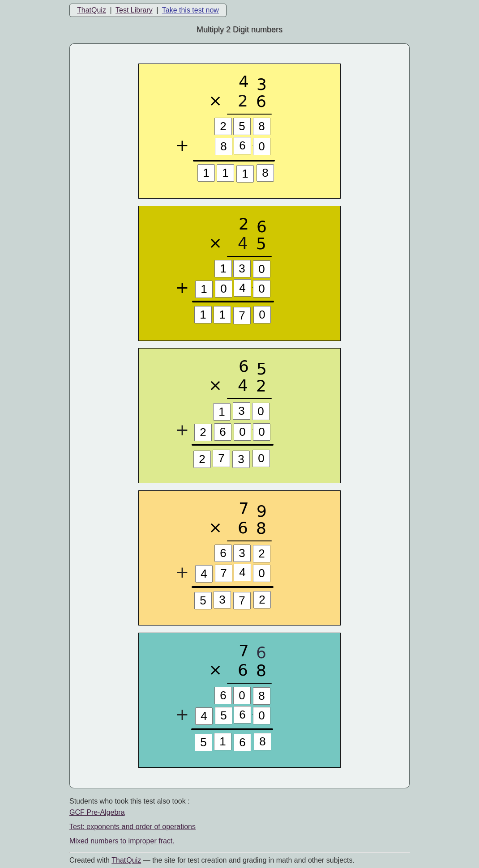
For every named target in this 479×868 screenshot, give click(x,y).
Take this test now (190, 10)
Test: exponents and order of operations (133, 827)
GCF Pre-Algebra (97, 812)
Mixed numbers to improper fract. (122, 841)
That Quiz (126, 860)
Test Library (134, 10)
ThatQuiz (92, 10)
